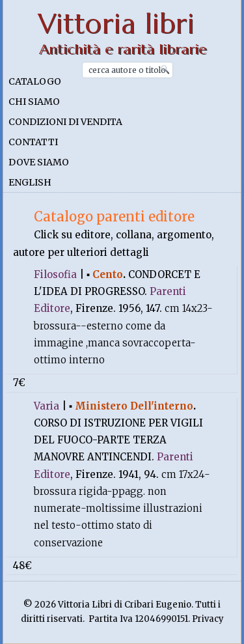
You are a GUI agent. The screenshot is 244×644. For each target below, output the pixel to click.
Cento (108, 274)
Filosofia (55, 274)
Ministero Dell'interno (134, 406)
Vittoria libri (116, 24)
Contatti (33, 142)
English (30, 182)
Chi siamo (34, 102)
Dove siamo (39, 162)
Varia (47, 406)
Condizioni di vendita (65, 122)
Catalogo (35, 81)
